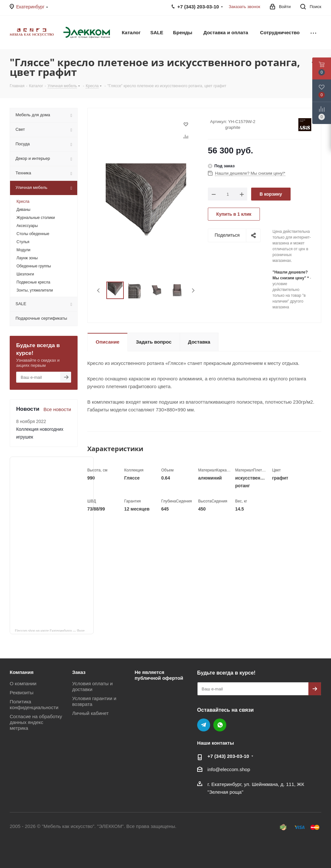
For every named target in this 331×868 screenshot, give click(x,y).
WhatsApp (220, 725)
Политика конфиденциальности (34, 704)
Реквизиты (22, 692)
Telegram (204, 725)
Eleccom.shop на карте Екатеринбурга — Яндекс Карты (54, 630)
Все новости (57, 409)
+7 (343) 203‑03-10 (228, 756)
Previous (99, 290)
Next (193, 290)
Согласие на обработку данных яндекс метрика (36, 722)
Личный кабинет (90, 713)
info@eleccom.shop (229, 769)
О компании (23, 683)
